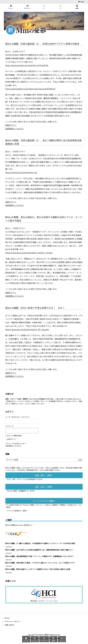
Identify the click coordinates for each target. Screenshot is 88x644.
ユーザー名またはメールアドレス (17, 417)
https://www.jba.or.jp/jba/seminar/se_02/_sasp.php (27, 329)
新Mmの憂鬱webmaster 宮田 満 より (19, 525)
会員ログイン (11, 125)
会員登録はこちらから (14, 129)
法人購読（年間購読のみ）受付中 (23, 491)
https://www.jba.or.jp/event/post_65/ (21, 172)
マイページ (21, 479)
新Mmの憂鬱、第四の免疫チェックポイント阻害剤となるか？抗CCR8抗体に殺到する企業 (38, 569)
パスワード (9, 426)
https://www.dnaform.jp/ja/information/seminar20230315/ (30, 89)
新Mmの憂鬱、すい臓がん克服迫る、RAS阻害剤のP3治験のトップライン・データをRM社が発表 (40, 543)
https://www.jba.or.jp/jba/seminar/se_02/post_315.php (29, 253)
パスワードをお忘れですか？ (16, 444)
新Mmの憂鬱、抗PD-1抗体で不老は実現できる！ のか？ (35, 308)
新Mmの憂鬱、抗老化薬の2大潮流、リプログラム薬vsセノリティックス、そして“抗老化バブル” (40, 563)
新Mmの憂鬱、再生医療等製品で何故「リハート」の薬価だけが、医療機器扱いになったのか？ (40, 556)
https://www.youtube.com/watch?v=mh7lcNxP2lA (27, 65)
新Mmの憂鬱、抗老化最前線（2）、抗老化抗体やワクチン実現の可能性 (42, 44)
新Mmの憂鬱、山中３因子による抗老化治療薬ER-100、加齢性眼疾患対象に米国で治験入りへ (39, 550)
